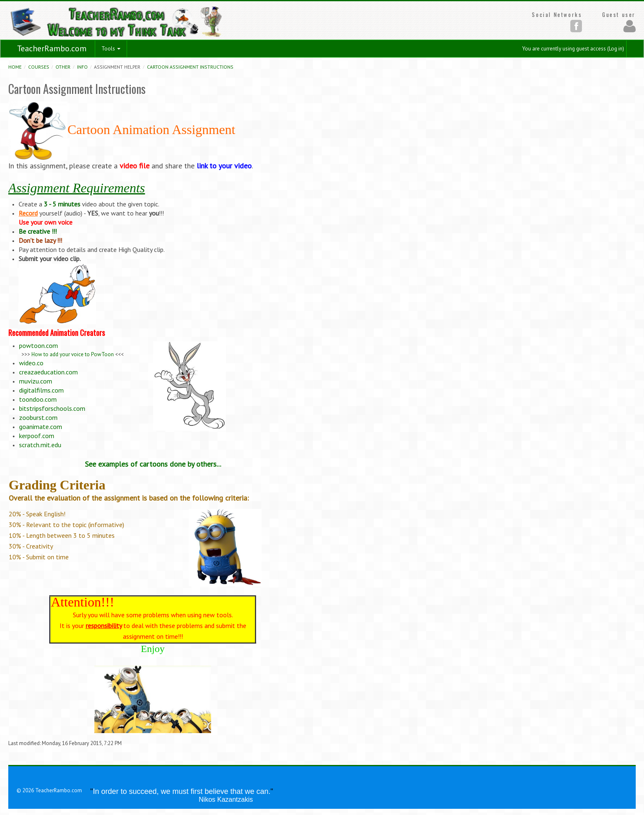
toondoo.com (38, 399)
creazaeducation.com (48, 372)
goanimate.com (41, 427)
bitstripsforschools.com (52, 408)
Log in (616, 49)
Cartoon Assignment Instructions (190, 67)
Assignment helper (117, 67)
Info (82, 67)
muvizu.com (36, 381)
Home (15, 67)
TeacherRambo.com (52, 48)
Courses (39, 67)
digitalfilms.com (41, 390)
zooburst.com (38, 417)
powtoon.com (38, 345)
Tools (111, 49)
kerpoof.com (37, 436)
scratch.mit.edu (40, 445)
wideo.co (31, 363)
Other (63, 67)
